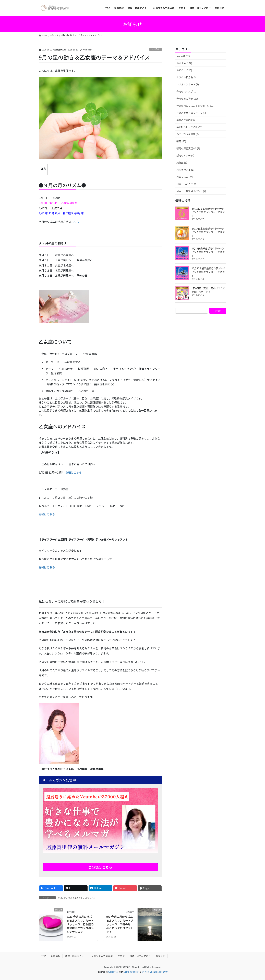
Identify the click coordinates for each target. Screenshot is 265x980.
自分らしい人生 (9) (186, 184)
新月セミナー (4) (185, 155)
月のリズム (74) (185, 177)
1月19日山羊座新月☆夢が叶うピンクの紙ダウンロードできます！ (208, 252)
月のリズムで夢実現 (102, 956)
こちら (75, 222)
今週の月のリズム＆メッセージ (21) (195, 106)
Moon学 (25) (183, 56)
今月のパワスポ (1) (186, 91)
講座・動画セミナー (76, 956)
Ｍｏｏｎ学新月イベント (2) (191, 191)
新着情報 (55, 956)
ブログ (121, 956)
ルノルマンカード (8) (188, 84)
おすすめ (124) (184, 63)
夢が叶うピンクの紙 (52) (189, 127)
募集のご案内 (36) (186, 120)
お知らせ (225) (184, 70)
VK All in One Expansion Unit (155, 972)
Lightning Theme (131, 972)
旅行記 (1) (182, 163)
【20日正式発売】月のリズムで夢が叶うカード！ (208, 290)
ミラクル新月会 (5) (186, 77)
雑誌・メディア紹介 (140, 956)
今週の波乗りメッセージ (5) (191, 113)
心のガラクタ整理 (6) (188, 134)
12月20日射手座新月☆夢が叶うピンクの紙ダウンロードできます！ (208, 272)
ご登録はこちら (100, 867)
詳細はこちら (74, 472)
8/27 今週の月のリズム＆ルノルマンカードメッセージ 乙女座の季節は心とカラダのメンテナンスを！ (80, 924)
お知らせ (156, 49)
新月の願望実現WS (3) (188, 148)
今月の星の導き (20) (187, 99)
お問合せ (160, 956)
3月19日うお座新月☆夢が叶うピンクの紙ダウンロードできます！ (208, 212)
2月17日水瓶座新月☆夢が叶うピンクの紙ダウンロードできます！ (208, 232)
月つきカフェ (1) (185, 170)
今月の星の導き (76, 898)
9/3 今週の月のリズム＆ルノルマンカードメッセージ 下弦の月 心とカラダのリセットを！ (120, 924)
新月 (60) (181, 141)
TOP (44, 956)
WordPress (113, 972)
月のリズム (90, 898)
